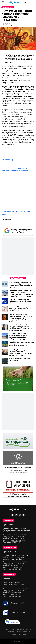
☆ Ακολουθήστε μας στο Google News (16, 213)
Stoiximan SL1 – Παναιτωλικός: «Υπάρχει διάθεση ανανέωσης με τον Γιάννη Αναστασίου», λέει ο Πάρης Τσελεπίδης (20, 328)
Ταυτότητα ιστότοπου (19, 634)
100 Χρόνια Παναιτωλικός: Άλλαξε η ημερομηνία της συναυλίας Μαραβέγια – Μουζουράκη (21, 344)
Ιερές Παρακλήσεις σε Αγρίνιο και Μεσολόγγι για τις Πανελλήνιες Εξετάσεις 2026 (21, 309)
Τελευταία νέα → (18, 278)
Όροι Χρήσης (12, 632)
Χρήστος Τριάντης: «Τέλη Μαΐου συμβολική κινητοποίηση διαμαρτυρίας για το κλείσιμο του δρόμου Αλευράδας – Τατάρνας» (21, 293)
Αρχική (6, 629)
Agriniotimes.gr (8, 25)
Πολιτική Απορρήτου (24, 632)
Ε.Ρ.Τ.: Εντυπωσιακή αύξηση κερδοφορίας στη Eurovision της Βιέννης (20, 301)
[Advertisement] (19, 152)
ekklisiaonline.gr (7, 160)
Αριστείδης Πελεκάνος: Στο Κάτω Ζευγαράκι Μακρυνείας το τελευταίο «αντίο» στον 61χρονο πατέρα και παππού (21, 353)
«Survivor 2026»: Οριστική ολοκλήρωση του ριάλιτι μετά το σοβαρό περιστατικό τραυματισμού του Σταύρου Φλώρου (20, 318)
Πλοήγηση (29, 629)
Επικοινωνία (20, 629)
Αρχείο (12, 629)
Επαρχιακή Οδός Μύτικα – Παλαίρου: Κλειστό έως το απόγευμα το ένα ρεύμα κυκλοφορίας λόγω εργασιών (19, 336)
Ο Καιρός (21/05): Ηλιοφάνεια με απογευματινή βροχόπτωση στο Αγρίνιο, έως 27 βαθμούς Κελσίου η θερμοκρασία (21, 285)
